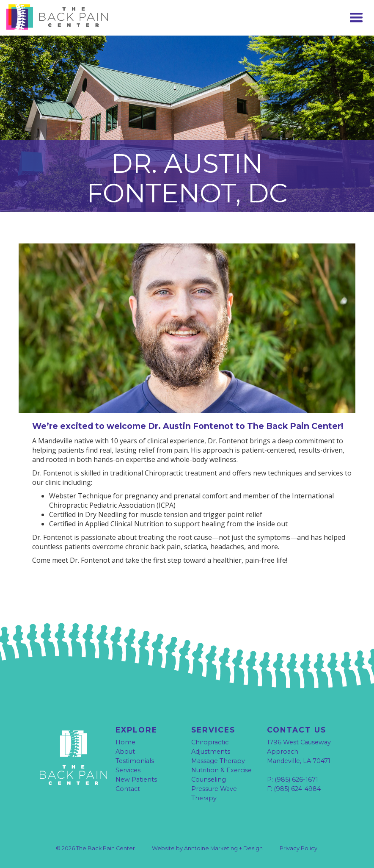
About (125, 752)
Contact (128, 789)
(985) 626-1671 (296, 780)
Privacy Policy (298, 848)
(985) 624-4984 (297, 789)
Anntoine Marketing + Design (223, 848)
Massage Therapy (218, 761)
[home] (70, 17)
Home (125, 742)
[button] (356, 18)
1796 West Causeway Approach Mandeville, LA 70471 (299, 752)
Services (128, 770)
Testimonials (135, 761)
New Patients (136, 780)
